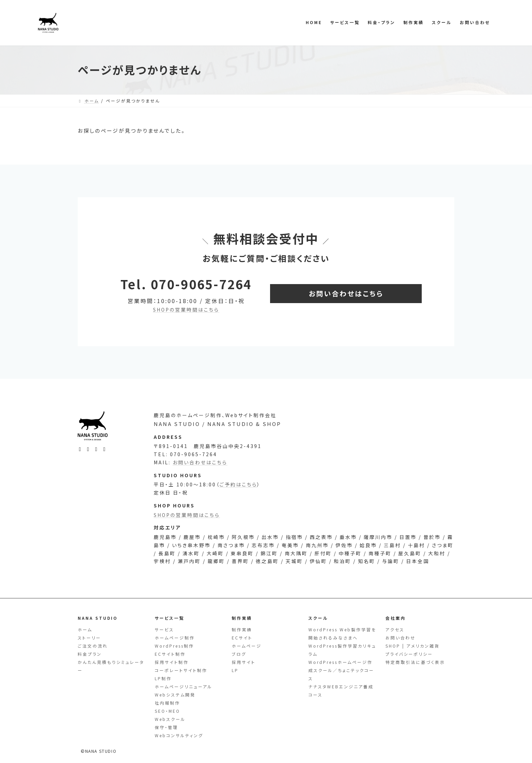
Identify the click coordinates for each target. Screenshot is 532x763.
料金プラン (90, 654)
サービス (164, 629)
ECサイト (242, 638)
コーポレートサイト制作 (181, 670)
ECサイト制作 (170, 654)
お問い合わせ (401, 638)
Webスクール (170, 719)
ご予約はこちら (238, 495)
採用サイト (244, 662)
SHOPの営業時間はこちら (186, 310)
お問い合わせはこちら (200, 471)
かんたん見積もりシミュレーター (111, 666)
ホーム (85, 629)
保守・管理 (166, 727)
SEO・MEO (167, 711)
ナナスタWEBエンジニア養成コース (341, 691)
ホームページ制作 (175, 638)
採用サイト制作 (172, 662)
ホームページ (247, 646)
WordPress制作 (174, 646)
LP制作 (163, 678)
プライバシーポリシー (409, 654)
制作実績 (242, 629)
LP (235, 670)
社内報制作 (167, 703)
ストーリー (89, 638)
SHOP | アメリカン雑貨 (413, 646)
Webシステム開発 (175, 695)
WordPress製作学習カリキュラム (342, 650)
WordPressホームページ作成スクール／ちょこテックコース (341, 670)
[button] (346, 294)
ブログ (239, 654)
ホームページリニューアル (184, 686)
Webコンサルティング (179, 735)
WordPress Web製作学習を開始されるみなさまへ (342, 634)
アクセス (395, 629)
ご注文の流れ (93, 646)
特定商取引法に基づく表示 (415, 662)
